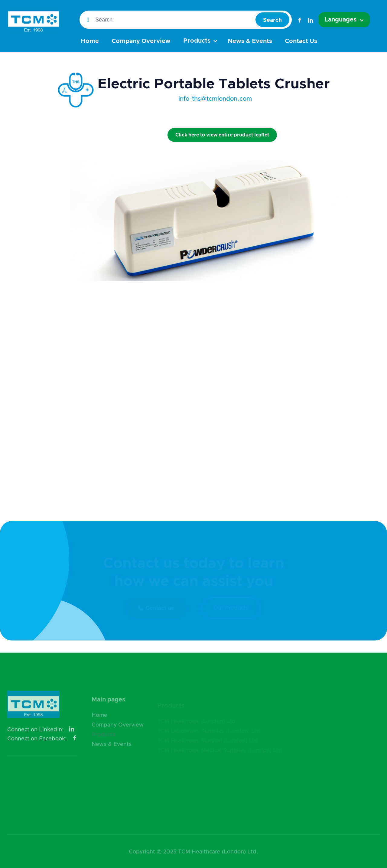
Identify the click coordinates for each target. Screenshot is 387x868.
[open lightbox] (76, 144)
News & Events (250, 41)
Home (90, 41)
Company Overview (141, 41)
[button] (344, 20)
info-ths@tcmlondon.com (215, 99)
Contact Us (301, 41)
